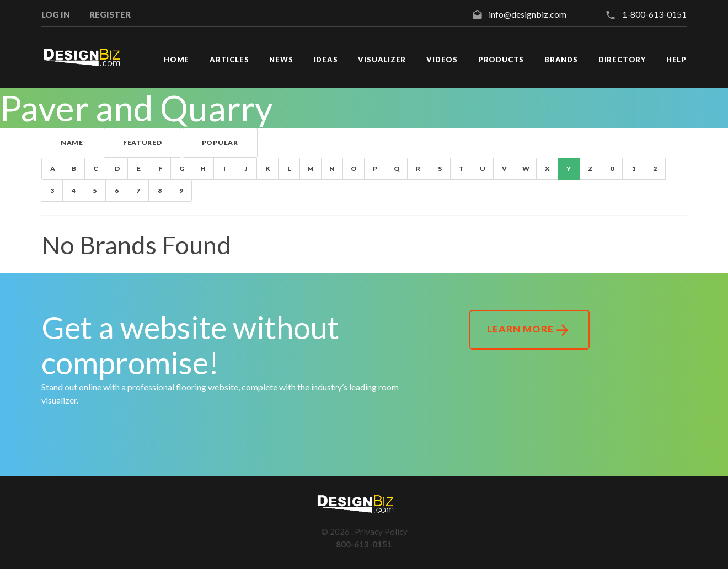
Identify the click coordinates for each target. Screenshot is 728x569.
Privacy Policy (381, 532)
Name (72, 143)
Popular (220, 143)
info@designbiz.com (528, 14)
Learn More (529, 330)
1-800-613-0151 (654, 14)
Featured (143, 143)
